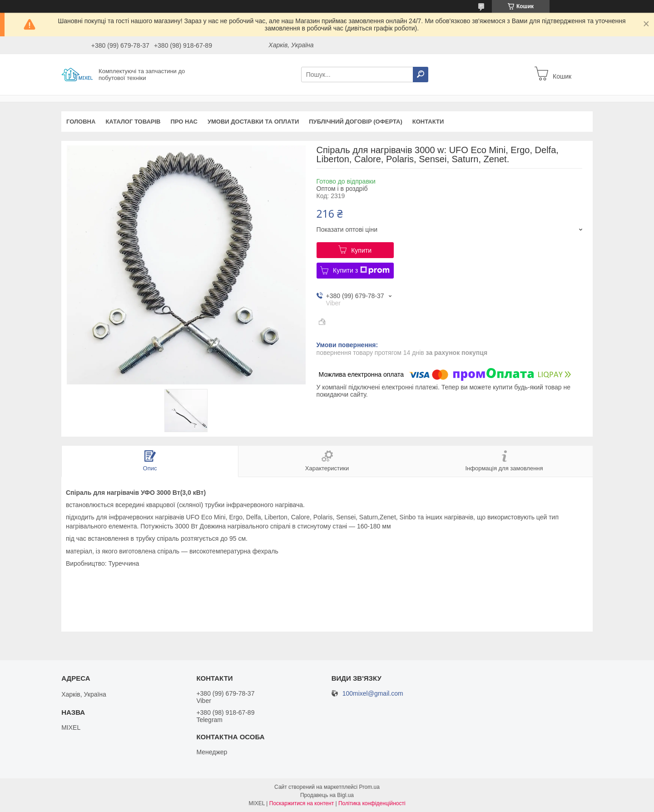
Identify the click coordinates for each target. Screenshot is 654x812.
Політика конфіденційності (372, 803)
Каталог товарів (133, 122)
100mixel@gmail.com (373, 694)
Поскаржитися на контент (302, 803)
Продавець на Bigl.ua (327, 795)
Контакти (428, 122)
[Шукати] (421, 75)
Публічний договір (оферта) (356, 122)
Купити (361, 250)
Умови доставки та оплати (253, 122)
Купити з (361, 270)
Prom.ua (369, 787)
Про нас (184, 122)
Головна (81, 122)
